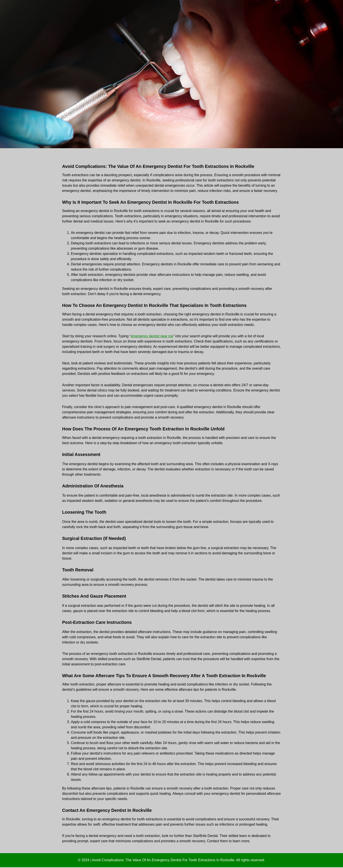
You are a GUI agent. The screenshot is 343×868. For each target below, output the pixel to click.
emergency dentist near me (152, 336)
